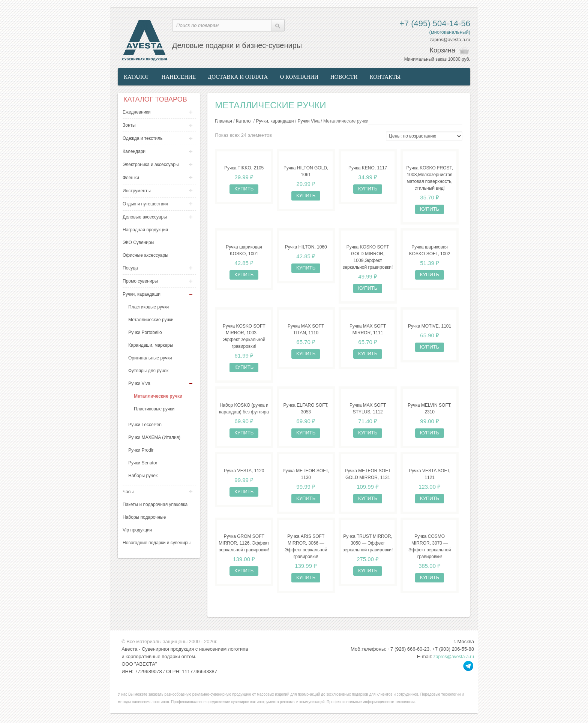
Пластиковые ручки (148, 307)
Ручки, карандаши (142, 294)
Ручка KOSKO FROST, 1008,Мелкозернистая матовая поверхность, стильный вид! (429, 178)
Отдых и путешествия (145, 204)
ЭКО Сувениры (138, 242)
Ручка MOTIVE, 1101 (430, 326)
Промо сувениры (140, 281)
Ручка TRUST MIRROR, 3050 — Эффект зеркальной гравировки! (368, 543)
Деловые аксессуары (145, 217)
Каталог (136, 77)
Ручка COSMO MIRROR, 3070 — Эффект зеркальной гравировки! (430, 546)
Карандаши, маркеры (151, 345)
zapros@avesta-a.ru (450, 40)
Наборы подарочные (144, 517)
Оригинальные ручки (150, 358)
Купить (244, 189)
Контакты (385, 77)
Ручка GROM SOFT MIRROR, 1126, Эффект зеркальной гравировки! (244, 543)
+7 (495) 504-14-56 (435, 23)
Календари (134, 151)
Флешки (131, 178)
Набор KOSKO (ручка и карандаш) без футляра (244, 409)
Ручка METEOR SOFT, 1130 (306, 474)
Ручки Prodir (141, 450)
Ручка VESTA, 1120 (244, 471)
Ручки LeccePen (145, 425)
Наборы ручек (143, 476)
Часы (128, 492)
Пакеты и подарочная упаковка (155, 504)
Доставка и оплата (238, 77)
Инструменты (137, 191)
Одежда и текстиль (143, 138)
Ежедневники (136, 112)
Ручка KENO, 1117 (368, 168)
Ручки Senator (143, 463)
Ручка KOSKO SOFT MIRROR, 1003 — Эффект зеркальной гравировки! (244, 336)
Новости (344, 77)
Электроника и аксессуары (151, 165)
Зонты (129, 125)
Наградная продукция (145, 230)
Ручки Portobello (145, 332)
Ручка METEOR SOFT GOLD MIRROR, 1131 (367, 474)
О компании (299, 77)
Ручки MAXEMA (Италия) (154, 437)
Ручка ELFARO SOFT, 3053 (306, 409)
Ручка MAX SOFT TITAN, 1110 (306, 329)
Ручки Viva (139, 383)
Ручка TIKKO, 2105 (244, 168)
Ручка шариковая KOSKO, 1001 (244, 250)
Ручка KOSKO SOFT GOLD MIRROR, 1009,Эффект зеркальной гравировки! (368, 257)
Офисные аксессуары (145, 255)
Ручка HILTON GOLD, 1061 (306, 171)
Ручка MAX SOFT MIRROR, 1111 (368, 329)
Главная (223, 121)
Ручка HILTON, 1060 (306, 247)
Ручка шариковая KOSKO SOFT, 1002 (430, 250)
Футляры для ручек (148, 371)
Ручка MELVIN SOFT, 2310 (430, 409)
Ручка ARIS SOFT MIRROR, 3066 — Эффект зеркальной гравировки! (306, 546)
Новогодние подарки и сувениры (157, 543)
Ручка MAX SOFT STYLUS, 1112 (368, 409)
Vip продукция (137, 530)
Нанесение (178, 77)
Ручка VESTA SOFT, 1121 (430, 474)
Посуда (130, 268)
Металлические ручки (151, 320)
